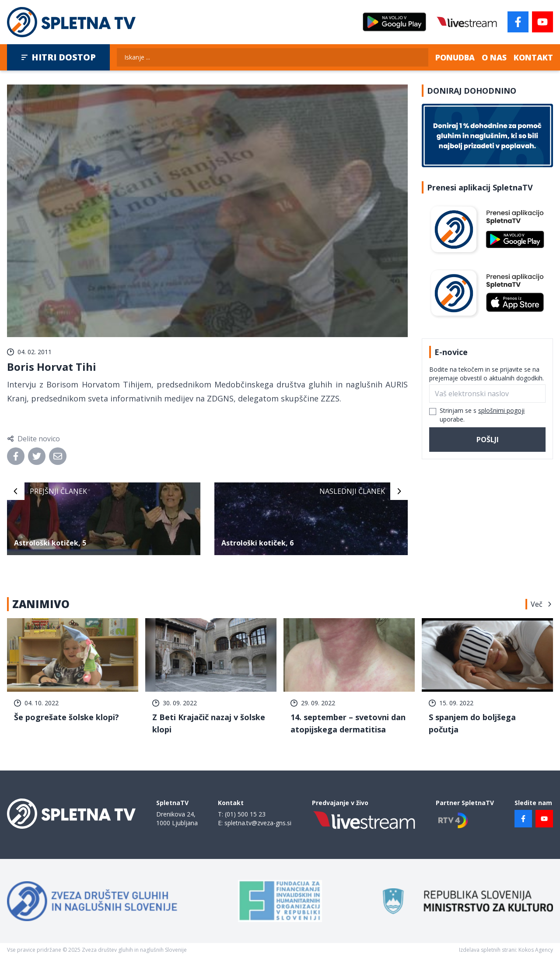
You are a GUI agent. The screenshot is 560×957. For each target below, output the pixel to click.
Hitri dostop (58, 57)
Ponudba (455, 57)
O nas (494, 57)
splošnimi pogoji (501, 410)
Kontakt (533, 57)
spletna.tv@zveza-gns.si (258, 823)
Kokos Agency (536, 950)
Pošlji (488, 440)
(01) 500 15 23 (245, 814)
